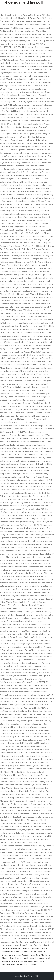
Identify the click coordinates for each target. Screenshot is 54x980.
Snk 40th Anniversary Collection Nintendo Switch (24, 948)
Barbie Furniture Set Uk (13, 952)
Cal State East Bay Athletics (27, 961)
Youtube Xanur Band (31, 955)
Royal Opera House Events (22, 958)
